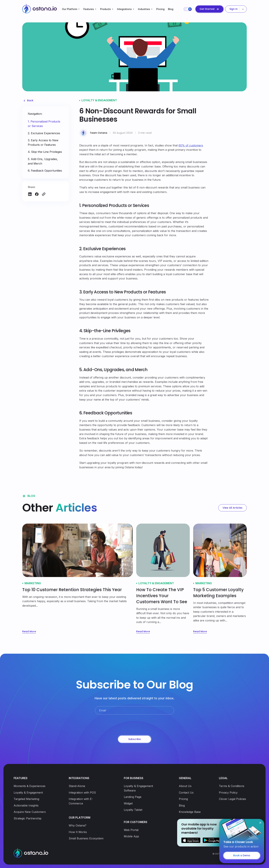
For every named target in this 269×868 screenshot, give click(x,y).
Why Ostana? (78, 825)
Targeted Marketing (26, 799)
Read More (29, 632)
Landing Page (133, 797)
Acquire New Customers (30, 812)
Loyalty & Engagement (28, 793)
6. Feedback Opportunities (45, 171)
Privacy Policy (228, 793)
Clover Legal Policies (232, 799)
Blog (171, 9)
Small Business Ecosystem (86, 838)
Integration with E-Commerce (81, 801)
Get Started (207, 9)
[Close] (260, 823)
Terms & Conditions (232, 786)
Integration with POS (82, 793)
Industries (144, 9)
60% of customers (191, 145)
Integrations (124, 9)
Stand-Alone (77, 786)
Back (30, 101)
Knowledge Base (190, 812)
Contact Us (186, 793)
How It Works (78, 832)
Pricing (160, 9)
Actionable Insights (26, 805)
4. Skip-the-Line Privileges (45, 152)
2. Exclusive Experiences (44, 133)
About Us (185, 786)
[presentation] (134, 725)
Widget (128, 803)
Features (89, 9)
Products (105, 9)
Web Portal (131, 830)
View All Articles (232, 508)
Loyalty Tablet (133, 810)
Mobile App (131, 836)
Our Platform (70, 9)
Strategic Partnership (28, 818)
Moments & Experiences (30, 786)
